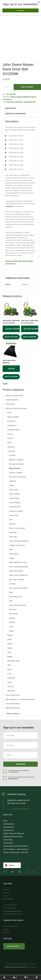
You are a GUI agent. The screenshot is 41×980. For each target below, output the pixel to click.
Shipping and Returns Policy (13, 837)
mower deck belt (30, 102)
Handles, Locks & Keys (17, 545)
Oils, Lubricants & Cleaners (18, 588)
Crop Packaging (15, 503)
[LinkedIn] (20, 872)
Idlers (11, 550)
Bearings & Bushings (16, 464)
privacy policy (13, 779)
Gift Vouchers (10, 404)
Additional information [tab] (16, 114)
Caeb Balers (12, 425)
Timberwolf (11, 678)
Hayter (10, 443)
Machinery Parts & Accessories (16, 408)
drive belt (10, 102)
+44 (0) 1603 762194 (10, 908)
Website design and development (15, 967)
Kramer (10, 644)
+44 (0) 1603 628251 (10, 905)
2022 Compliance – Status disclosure (16, 849)
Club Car (10, 434)
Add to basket (27, 87)
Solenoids (12, 609)
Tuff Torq (10, 687)
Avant (9, 413)
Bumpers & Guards (16, 473)
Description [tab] (10, 108)
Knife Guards (14, 554)
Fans (11, 520)
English (10, 865)
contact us (9, 206)
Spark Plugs (13, 614)
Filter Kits (12, 524)
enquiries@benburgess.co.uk (13, 911)
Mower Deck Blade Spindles (19, 567)
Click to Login (14, 946)
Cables (11, 485)
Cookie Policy (8, 840)
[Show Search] (37, 977)
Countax (10, 438)
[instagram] (5, 872)
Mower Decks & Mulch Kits (18, 575)
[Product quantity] (7, 87)
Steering (12, 618)
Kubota (10, 648)
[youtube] (12, 872)
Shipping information (19, 809)
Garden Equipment (12, 400)
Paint (11, 601)
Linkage (12, 558)
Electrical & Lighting (16, 511)
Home (5, 821)
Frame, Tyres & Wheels (17, 528)
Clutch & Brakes (15, 494)
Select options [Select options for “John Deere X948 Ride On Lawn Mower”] (30, 337)
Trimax (10, 682)
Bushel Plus (11, 421)
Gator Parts (13, 537)
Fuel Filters (13, 532)
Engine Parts (13, 515)
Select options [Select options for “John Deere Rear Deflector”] (11, 377)
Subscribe (21, 764)
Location (8, 899)
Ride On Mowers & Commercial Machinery (20, 699)
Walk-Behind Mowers (13, 708)
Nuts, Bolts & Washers (17, 580)
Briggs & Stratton (13, 417)
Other (11, 592)
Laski (9, 652)
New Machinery (9, 827)
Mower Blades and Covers (18, 562)
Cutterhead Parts (15, 507)
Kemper (10, 635)
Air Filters (12, 455)
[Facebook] (27, 872)
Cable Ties (13, 481)
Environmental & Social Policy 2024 (15, 846)
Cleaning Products (14, 430)
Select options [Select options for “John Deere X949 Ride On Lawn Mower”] (11, 337)
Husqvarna (11, 447)
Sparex (10, 669)
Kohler (10, 639)
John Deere (18, 102)
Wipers (11, 631)
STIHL (10, 674)
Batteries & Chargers (16, 460)
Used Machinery (9, 824)
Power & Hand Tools (13, 695)
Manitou (10, 657)
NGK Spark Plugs (13, 661)
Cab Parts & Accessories (17, 477)
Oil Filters (12, 584)
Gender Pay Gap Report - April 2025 (16, 852)
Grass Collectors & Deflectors (19, 541)
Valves (11, 627)
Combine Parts (14, 498)
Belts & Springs (17, 97)
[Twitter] (34, 872)
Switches (12, 622)
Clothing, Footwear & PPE (14, 396)
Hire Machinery (8, 830)
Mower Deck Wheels (16, 571)
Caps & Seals (14, 490)
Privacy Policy (8, 843)
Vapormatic (11, 691)
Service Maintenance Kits (18, 605)
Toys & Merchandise (12, 704)
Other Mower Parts (15, 597)
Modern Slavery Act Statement (14, 833)
